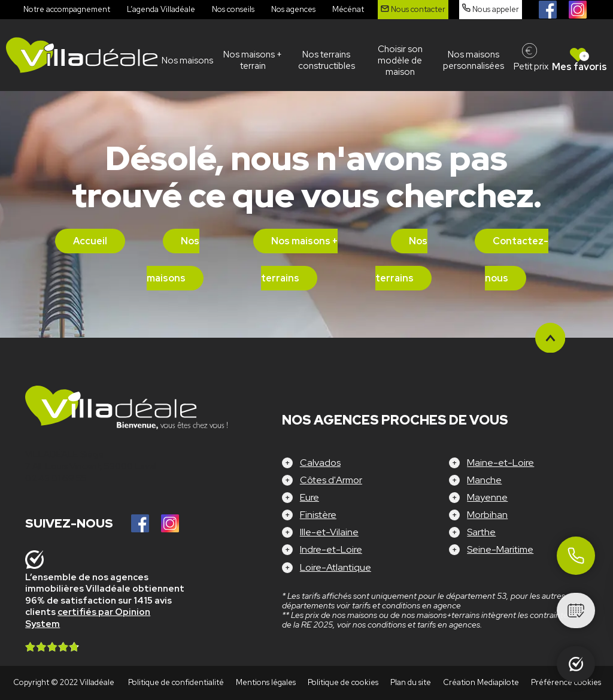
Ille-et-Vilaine (329, 532)
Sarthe (481, 532)
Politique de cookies (343, 682)
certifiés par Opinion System (88, 618)
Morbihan (487, 515)
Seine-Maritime (500, 549)
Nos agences (293, 9)
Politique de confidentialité (176, 682)
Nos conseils (233, 9)
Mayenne (487, 497)
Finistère (318, 515)
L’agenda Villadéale (161, 9)
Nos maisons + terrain (253, 60)
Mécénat (348, 9)
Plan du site (411, 682)
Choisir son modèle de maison (400, 60)
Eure (309, 497)
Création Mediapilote (481, 682)
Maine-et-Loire (500, 463)
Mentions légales (266, 682)
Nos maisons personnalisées (474, 60)
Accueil (90, 241)
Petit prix (531, 66)
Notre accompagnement (67, 9)
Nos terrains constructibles (327, 60)
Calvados (320, 463)
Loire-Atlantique (336, 567)
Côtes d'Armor (331, 480)
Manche (484, 480)
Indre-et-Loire (331, 549)
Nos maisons (187, 60)
